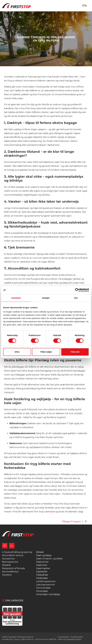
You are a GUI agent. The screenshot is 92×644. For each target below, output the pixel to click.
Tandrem (7, 575)
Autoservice (8, 559)
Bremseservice (10, 562)
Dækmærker (43, 568)
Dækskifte (42, 572)
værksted (50, 512)
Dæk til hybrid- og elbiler (50, 559)
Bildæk (40, 552)
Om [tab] (76, 298)
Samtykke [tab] (16, 298)
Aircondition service (13, 555)
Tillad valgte (46, 352)
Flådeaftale (42, 575)
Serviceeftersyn (10, 572)
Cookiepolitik (63, 637)
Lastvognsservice (45, 585)
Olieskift (6, 565)
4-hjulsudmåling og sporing (17, 552)
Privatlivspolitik (77, 637)
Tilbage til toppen (74, 521)
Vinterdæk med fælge (48, 594)
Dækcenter (42, 562)
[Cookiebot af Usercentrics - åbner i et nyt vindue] (77, 290)
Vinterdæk (42, 591)
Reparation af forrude (13, 568)
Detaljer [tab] (46, 298)
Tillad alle (75, 352)
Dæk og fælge (44, 555)
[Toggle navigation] (84, 5)
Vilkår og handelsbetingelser (70, 639)
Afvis (17, 352)
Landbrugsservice (46, 581)
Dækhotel (42, 565)
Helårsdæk (42, 578)
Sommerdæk (43, 588)
